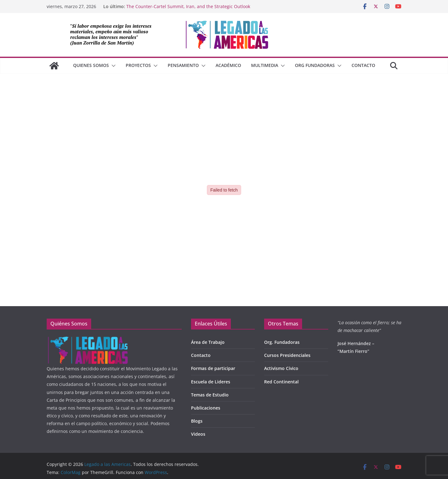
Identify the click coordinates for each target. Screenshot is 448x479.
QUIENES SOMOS (91, 65)
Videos (198, 434)
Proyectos (138, 65)
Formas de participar (213, 368)
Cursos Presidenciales (287, 355)
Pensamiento (183, 65)
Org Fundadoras (315, 65)
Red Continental (281, 382)
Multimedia (265, 65)
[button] (112, 66)
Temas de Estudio (210, 395)
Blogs (197, 421)
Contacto (363, 65)
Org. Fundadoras (282, 342)
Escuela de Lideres (211, 382)
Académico (228, 65)
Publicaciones (206, 408)
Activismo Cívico (281, 368)
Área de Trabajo (208, 342)
